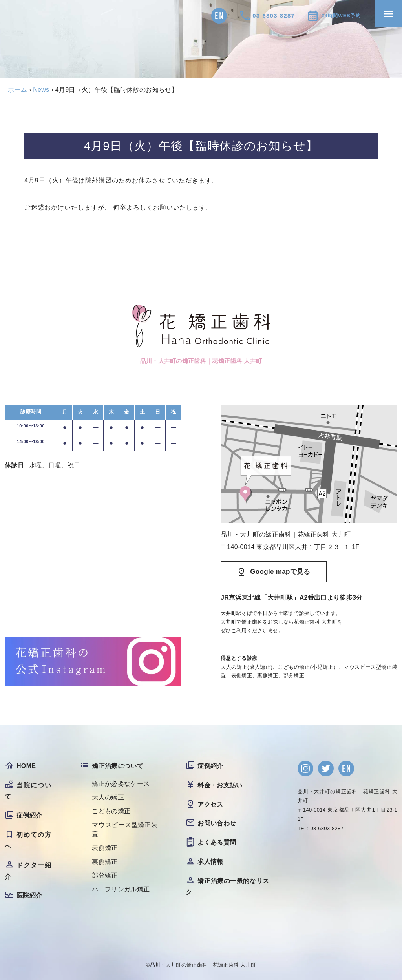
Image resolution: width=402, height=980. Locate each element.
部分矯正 (105, 875)
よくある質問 (217, 842)
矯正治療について (118, 766)
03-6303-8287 (262, 16)
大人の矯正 (108, 797)
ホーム (17, 90)
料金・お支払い (220, 785)
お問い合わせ (217, 823)
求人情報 (210, 862)
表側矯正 (105, 848)
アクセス (210, 804)
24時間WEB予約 (335, 16)
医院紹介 (29, 895)
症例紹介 (29, 815)
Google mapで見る (280, 572)
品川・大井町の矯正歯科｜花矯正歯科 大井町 (203, 965)
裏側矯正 (105, 862)
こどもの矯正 (111, 811)
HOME (26, 766)
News (41, 90)
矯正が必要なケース (121, 784)
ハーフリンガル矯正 (121, 889)
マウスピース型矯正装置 (125, 829)
